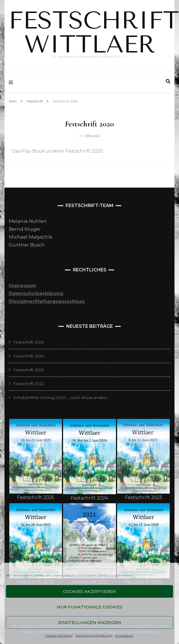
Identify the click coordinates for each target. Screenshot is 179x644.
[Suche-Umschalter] (168, 81)
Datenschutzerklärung (94, 635)
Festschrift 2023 (29, 370)
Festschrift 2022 (29, 384)
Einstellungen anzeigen (90, 622)
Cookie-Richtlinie (59, 635)
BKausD (93, 136)
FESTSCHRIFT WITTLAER (94, 32)
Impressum (124, 635)
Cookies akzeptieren (89, 591)
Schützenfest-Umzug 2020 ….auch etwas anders (60, 397)
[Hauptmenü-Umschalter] (12, 83)
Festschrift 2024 (29, 356)
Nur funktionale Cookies (90, 607)
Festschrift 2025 (28, 342)
